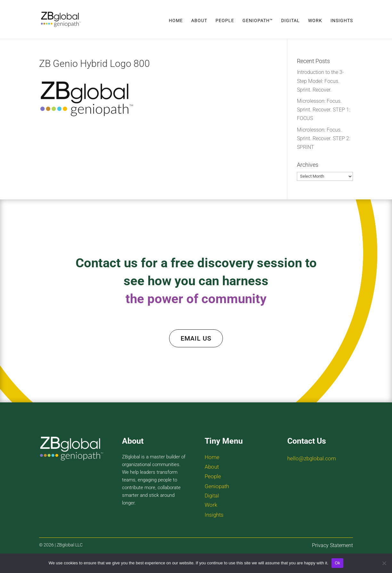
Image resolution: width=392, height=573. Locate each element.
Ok (337, 563)
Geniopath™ (258, 21)
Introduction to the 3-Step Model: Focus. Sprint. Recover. (320, 81)
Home (176, 21)
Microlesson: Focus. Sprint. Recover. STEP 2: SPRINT (323, 138)
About (199, 21)
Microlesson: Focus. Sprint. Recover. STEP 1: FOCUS (323, 110)
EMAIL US (196, 338)
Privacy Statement (332, 545)
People (225, 21)
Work (315, 21)
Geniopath (217, 486)
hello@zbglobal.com (312, 458)
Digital (290, 21)
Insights (342, 21)
